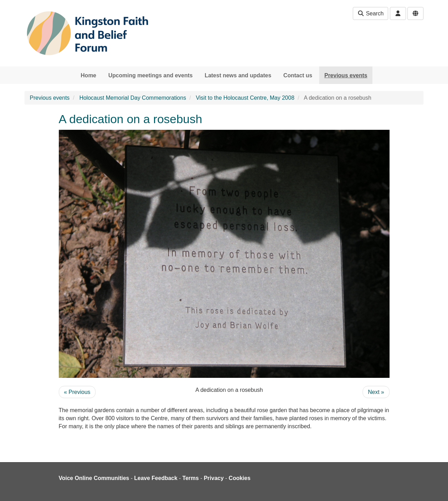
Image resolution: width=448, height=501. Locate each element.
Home (89, 75)
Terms (191, 478)
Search (370, 13)
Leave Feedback (156, 478)
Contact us (298, 75)
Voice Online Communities (94, 478)
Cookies (239, 478)
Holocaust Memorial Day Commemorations (133, 98)
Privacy (214, 478)
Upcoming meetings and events (150, 75)
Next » (376, 392)
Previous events (346, 75)
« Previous (77, 392)
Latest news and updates (238, 75)
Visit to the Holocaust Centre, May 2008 (245, 98)
